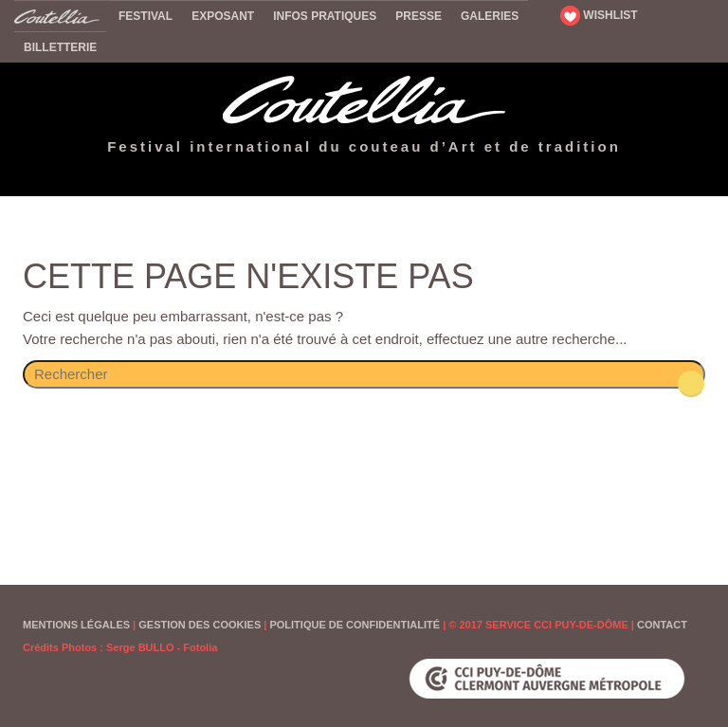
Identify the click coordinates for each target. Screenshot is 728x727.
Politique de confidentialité (355, 625)
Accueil (62, 15)
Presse (419, 16)
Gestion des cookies (200, 625)
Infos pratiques (325, 16)
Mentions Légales (76, 625)
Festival (146, 16)
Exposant (223, 16)
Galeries (490, 16)
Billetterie (60, 47)
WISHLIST (599, 15)
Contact (662, 625)
